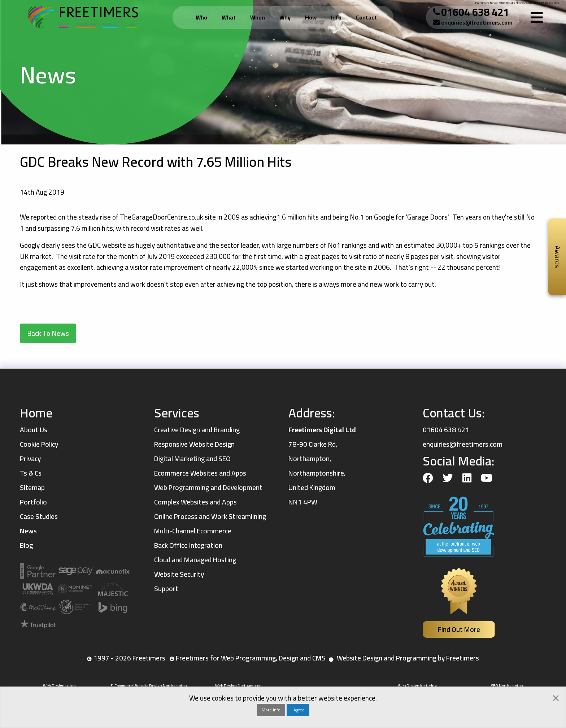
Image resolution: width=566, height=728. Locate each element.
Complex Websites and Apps (195, 502)
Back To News (48, 333)
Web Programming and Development (208, 487)
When (258, 17)
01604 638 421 (475, 12)
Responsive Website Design (194, 444)
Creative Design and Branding (197, 430)
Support (166, 589)
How (311, 17)
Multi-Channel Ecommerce (193, 531)
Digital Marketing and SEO (192, 459)
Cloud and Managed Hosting (195, 560)
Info (336, 17)
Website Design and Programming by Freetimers (408, 658)
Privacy (30, 459)
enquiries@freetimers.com (477, 22)
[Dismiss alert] (556, 697)
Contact (366, 17)
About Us (34, 430)
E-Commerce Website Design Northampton (149, 686)
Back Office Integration (188, 545)
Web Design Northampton (238, 686)
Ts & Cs (31, 473)
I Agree (298, 710)
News (28, 531)
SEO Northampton (507, 686)
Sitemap (32, 487)
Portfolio (33, 502)
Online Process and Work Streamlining (210, 516)
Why (285, 17)
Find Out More (459, 629)
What (229, 17)
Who (201, 17)
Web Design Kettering (417, 686)
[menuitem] (203, 17)
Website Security (179, 574)
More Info (271, 710)
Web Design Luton (59, 686)
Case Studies (39, 516)
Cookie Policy (39, 444)
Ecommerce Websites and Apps (200, 473)
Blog (26, 545)
